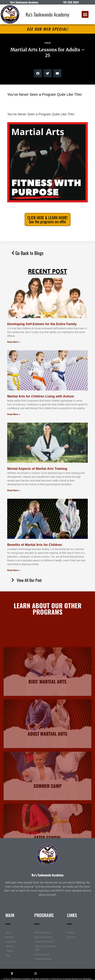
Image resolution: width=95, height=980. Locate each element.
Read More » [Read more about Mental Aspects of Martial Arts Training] (14, 490)
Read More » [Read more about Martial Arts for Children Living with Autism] (14, 414)
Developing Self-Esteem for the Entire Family (42, 324)
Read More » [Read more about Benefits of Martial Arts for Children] (14, 570)
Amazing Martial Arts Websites (77, 979)
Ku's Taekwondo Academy (47, 14)
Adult (47, 43)
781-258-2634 (71, 2)
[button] (85, 14)
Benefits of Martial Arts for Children (35, 545)
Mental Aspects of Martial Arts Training (37, 469)
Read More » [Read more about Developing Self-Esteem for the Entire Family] (14, 342)
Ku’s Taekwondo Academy (48, 875)
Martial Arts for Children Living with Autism (41, 396)
